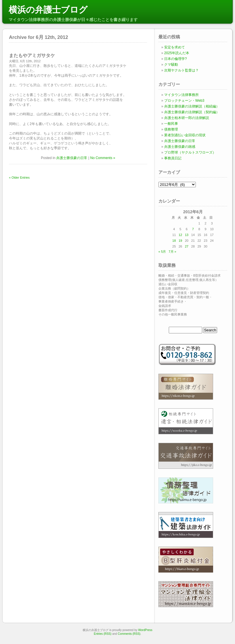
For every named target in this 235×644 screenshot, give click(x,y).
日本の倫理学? (176, 59)
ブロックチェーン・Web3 (184, 101)
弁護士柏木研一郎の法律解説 (187, 118)
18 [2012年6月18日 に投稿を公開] (174, 241)
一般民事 (171, 124)
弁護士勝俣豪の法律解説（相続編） (192, 106)
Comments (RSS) (129, 634)
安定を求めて (175, 47)
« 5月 (162, 252)
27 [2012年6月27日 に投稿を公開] (187, 246)
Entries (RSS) (103, 634)
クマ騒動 (171, 65)
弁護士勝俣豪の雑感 (180, 147)
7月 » (172, 252)
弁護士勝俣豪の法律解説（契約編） (192, 112)
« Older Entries (19, 177)
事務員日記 (173, 158)
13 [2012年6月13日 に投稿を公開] (187, 235)
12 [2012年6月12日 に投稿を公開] (180, 235)
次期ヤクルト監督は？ (181, 70)
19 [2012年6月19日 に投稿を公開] (180, 241)
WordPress (145, 630)
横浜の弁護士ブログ (48, 10)
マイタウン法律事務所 (181, 95)
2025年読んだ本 (177, 53)
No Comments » (103, 158)
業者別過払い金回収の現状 (185, 135)
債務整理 (171, 129)
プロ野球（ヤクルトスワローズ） (190, 152)
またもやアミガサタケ (32, 55)
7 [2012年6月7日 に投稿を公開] (193, 229)
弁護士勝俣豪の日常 (72, 158)
